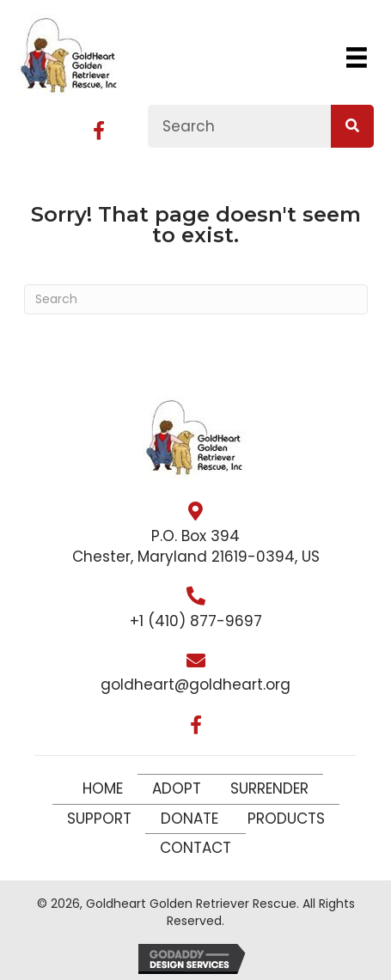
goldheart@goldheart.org (195, 685)
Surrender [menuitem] (269, 788)
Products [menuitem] (286, 819)
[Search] (196, 299)
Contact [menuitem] (195, 848)
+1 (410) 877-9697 (196, 621)
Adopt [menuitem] (177, 788)
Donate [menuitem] (189, 819)
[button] (99, 131)
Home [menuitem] (103, 788)
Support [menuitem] (99, 819)
